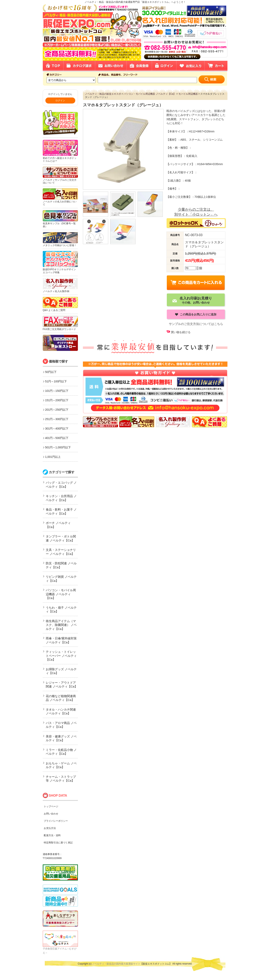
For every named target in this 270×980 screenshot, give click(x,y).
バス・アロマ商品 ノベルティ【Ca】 (61, 725)
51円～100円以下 (56, 381)
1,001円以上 (53, 457)
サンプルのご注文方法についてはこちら (196, 324)
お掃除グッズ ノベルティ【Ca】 (61, 671)
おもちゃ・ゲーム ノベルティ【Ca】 (61, 765)
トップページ (51, 806)
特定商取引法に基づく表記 (58, 843)
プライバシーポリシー (56, 821)
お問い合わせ (51, 814)
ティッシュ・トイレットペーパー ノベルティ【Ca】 (61, 656)
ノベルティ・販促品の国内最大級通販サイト (116, 964)
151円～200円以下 (57, 400)
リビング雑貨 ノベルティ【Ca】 (61, 579)
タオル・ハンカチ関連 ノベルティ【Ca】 (61, 711)
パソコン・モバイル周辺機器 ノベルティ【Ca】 (61, 594)
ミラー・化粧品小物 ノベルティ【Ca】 (61, 752)
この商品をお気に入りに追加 (198, 314)
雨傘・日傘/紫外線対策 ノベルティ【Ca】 (61, 640)
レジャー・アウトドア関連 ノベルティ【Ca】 (62, 685)
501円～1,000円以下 (58, 447)
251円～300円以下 (57, 419)
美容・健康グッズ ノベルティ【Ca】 (61, 738)
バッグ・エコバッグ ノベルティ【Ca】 (61, 485)
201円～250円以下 (57, 410)
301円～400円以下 (57, 429)
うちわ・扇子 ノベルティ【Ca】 (61, 610)
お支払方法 (50, 828)
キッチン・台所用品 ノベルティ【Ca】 (61, 498)
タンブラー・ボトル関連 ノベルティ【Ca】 (61, 538)
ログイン (60, 101)
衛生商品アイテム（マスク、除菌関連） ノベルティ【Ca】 (61, 625)
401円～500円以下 (57, 438)
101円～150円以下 (57, 391)
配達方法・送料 (52, 835)
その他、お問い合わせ (196, 300)
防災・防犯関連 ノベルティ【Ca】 (61, 565)
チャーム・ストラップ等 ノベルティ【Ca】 (61, 779)
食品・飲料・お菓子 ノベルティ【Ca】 (61, 511)
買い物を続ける (181, 332)
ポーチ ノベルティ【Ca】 (58, 525)
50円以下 (51, 372)
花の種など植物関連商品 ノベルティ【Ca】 (61, 698)
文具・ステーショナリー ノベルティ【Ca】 (61, 552)
